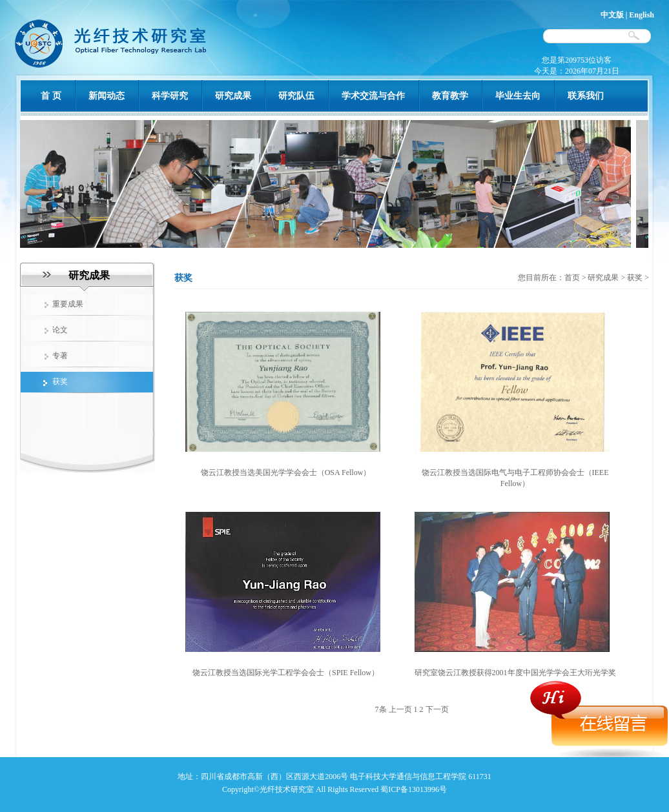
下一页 (437, 709)
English (642, 15)
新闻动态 (107, 96)
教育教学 (450, 96)
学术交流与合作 (373, 96)
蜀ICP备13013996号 (414, 789)
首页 (573, 278)
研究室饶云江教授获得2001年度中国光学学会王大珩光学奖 (515, 673)
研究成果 (233, 96)
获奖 (635, 278)
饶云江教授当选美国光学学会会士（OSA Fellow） (286, 472)
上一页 (400, 709)
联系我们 (586, 96)
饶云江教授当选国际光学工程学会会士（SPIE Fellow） (286, 673)
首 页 (51, 96)
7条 (381, 709)
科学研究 (170, 96)
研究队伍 (296, 96)
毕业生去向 (518, 96)
